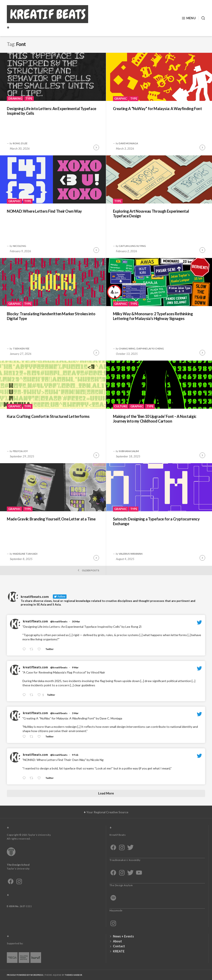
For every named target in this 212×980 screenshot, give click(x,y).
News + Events (123, 936)
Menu (189, 18)
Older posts (88, 570)
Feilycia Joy (20, 451)
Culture (121, 406)
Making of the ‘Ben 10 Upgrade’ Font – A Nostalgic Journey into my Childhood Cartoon (155, 419)
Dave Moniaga (128, 143)
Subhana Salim (129, 451)
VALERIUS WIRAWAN (131, 554)
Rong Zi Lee (20, 143)
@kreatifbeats (59, 621)
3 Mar (75, 713)
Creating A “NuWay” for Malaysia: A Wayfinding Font (157, 109)
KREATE (119, 951)
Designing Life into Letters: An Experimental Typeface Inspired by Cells (52, 111)
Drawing (15, 99)
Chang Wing (127, 348)
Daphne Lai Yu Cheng (150, 348)
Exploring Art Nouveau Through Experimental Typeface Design (151, 214)
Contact (119, 946)
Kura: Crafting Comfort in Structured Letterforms (48, 416)
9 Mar (75, 667)
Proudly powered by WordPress (25, 975)
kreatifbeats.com (35, 621)
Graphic (121, 99)
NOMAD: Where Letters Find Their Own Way (44, 211)
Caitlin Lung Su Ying (132, 246)
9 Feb (75, 755)
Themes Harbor (73, 975)
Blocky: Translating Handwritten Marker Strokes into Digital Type (51, 316)
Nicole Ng (19, 246)
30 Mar (76, 621)
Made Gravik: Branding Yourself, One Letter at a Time (51, 519)
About (117, 941)
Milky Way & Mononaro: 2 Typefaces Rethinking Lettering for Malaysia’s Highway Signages (153, 316)
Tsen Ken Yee (21, 348)
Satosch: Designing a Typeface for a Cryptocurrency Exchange (156, 521)
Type (29, 99)
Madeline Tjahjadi (25, 554)
